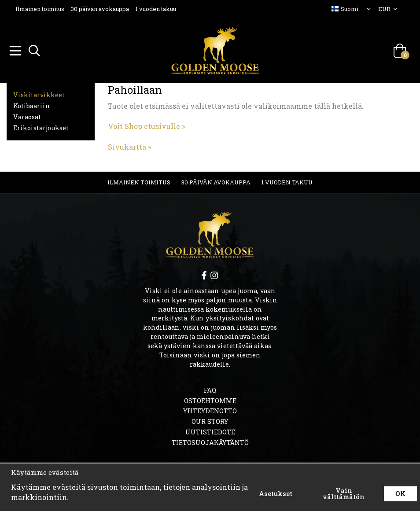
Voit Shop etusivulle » (146, 125)
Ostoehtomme (210, 399)
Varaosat (27, 116)
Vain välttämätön (344, 494)
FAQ (210, 389)
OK (400, 494)
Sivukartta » (129, 145)
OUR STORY (210, 420)
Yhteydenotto (210, 410)
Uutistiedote (210, 431)
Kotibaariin (32, 105)
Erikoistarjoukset (41, 127)
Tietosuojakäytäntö (210, 441)
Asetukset (276, 494)
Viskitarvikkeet (39, 94)
